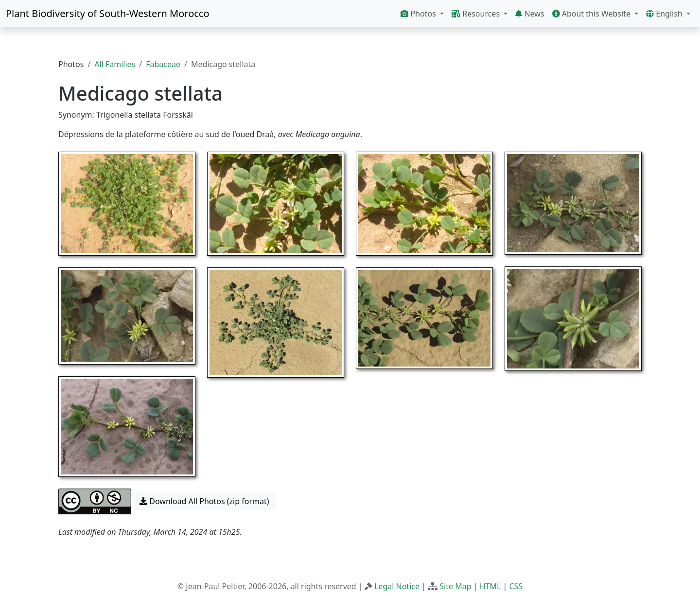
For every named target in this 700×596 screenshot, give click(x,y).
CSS (516, 586)
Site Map (455, 586)
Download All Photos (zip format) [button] (204, 501)
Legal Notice (397, 586)
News (530, 14)
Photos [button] (419, 14)
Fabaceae (163, 64)
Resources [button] (477, 14)
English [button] (665, 14)
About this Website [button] (593, 14)
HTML (490, 586)
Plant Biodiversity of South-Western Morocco (108, 13)
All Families (115, 64)
